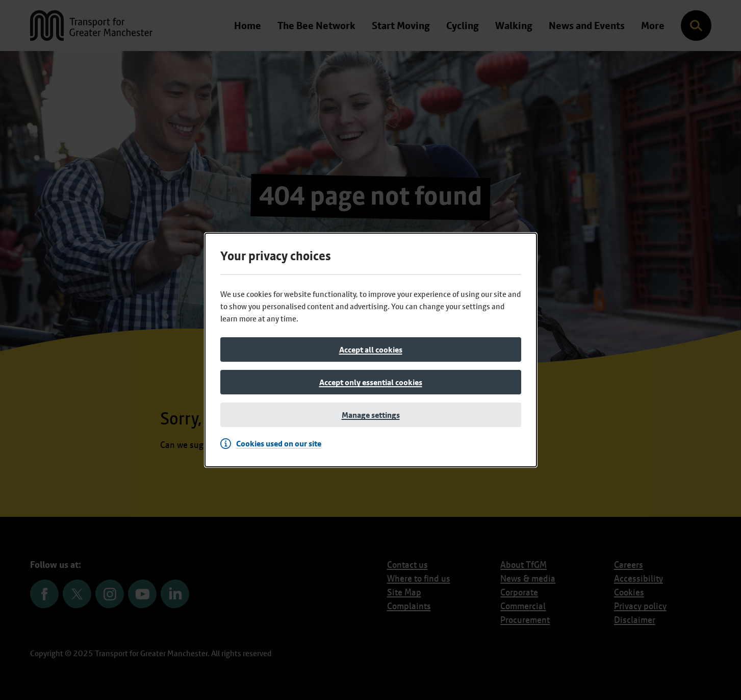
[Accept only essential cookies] (371, 382)
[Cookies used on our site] (273, 443)
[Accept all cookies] (371, 349)
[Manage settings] (371, 415)
